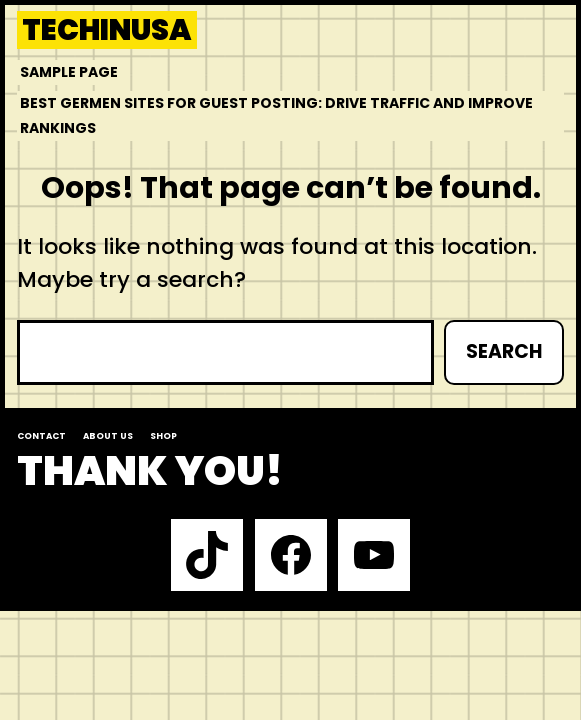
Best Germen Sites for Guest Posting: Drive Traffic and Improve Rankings (276, 115)
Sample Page (69, 72)
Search (504, 351)
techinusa (106, 30)
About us (108, 436)
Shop (163, 436)
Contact (41, 436)
